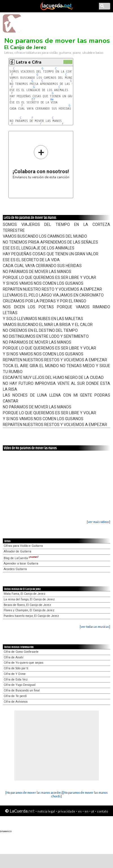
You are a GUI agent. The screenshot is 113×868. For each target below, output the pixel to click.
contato (102, 811)
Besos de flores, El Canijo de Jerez (27, 605)
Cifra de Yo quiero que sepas (24, 663)
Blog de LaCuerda (21, 558)
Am (52, 99)
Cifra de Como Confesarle (21, 652)
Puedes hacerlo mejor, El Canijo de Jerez (31, 616)
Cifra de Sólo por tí (16, 668)
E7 (33, 99)
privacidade (67, 811)
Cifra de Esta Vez (16, 680)
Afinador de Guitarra (17, 551)
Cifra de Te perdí (15, 696)
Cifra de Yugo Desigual (20, 685)
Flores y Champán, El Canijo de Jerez (29, 610)
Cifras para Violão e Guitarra (23, 546)
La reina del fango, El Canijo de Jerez (29, 599)
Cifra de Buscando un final (22, 690)
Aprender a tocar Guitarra (21, 563)
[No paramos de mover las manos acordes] (34, 792)
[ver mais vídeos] (98, 522)
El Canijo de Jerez (25, 47)
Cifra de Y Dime (15, 674)
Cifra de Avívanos (16, 702)
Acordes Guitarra (15, 569)
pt (93, 811)
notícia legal (46, 811)
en (87, 811)
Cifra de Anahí (14, 657)
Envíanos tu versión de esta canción (41, 162)
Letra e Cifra (29, 62)
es (80, 811)
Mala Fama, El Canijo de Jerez (25, 594)
